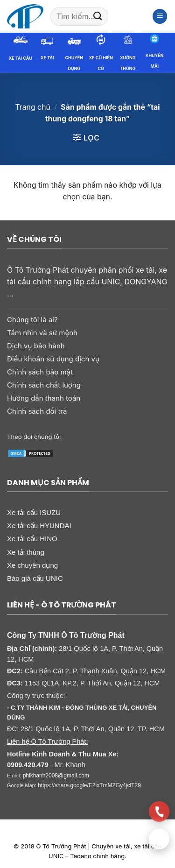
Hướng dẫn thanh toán (44, 398)
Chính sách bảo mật (40, 372)
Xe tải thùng (26, 552)
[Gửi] (98, 16)
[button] (160, 16)
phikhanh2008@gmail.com (56, 776)
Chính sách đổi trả (37, 411)
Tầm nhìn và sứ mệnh (42, 333)
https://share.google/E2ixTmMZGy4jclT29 (89, 785)
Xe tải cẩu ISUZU (34, 512)
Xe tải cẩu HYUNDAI (39, 526)
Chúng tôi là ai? (32, 320)
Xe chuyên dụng (32, 565)
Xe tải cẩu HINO (32, 539)
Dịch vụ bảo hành (36, 346)
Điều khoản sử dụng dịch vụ (53, 359)
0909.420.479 (28, 765)
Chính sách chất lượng (44, 385)
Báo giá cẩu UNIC (35, 578)
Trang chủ (32, 107)
